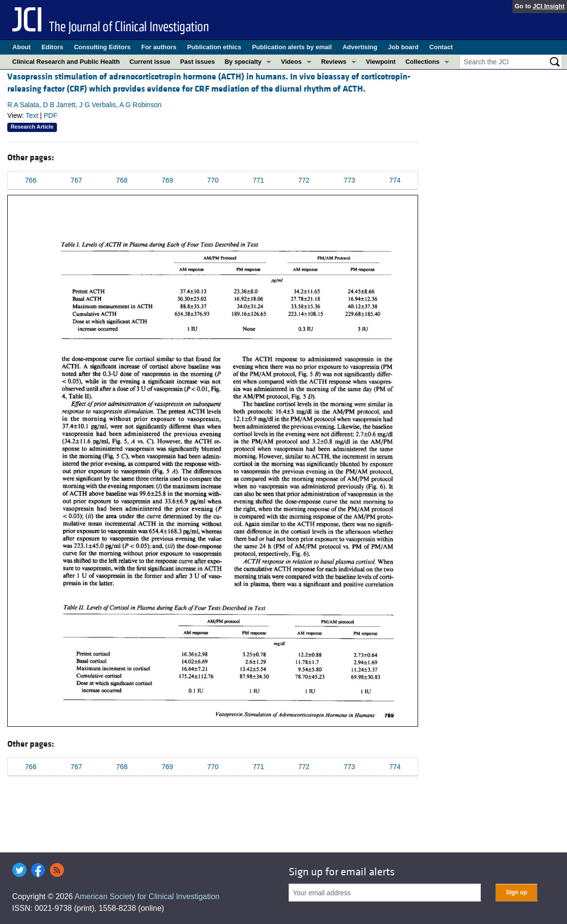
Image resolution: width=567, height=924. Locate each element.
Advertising (360, 47)
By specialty (243, 62)
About (22, 47)
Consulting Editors (102, 47)
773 (349, 180)
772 (304, 180)
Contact (441, 47)
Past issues (198, 62)
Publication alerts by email (292, 47)
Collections (422, 62)
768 (122, 180)
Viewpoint (381, 62)
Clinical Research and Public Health (66, 62)
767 (76, 180)
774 (395, 180)
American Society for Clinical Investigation (147, 896)
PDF (51, 115)
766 (31, 180)
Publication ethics (214, 47)
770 (213, 180)
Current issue (150, 62)
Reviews (334, 62)
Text (32, 115)
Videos (291, 62)
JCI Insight (549, 6)
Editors (52, 47)
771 (258, 180)
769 (167, 180)
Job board (403, 47)
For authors (159, 47)
